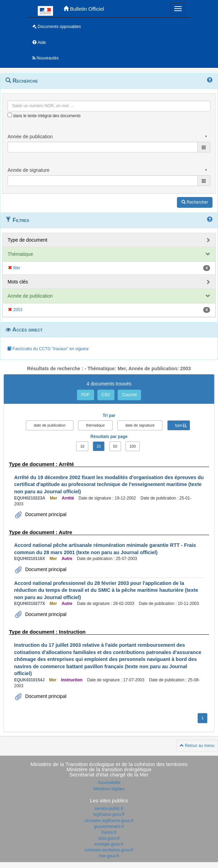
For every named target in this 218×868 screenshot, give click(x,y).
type (179, 425)
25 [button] (99, 446)
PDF (86, 395)
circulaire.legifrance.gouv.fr (109, 821)
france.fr (109, 832)
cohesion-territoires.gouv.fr (109, 850)
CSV (106, 395)
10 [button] (82, 446)
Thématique (20, 254)
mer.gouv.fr (109, 856)
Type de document (27, 240)
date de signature (140, 425)
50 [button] (115, 446)
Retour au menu (197, 746)
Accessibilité (109, 783)
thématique (95, 425)
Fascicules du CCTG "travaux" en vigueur (48, 349)
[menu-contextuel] (10, 115)
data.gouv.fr (109, 838)
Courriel (129, 395)
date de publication (50, 425)
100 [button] (132, 446)
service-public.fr (109, 809)
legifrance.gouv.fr (109, 814)
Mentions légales (109, 789)
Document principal (45, 514)
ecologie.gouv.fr (109, 844)
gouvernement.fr (109, 827)
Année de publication (30, 296)
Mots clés (18, 282)
